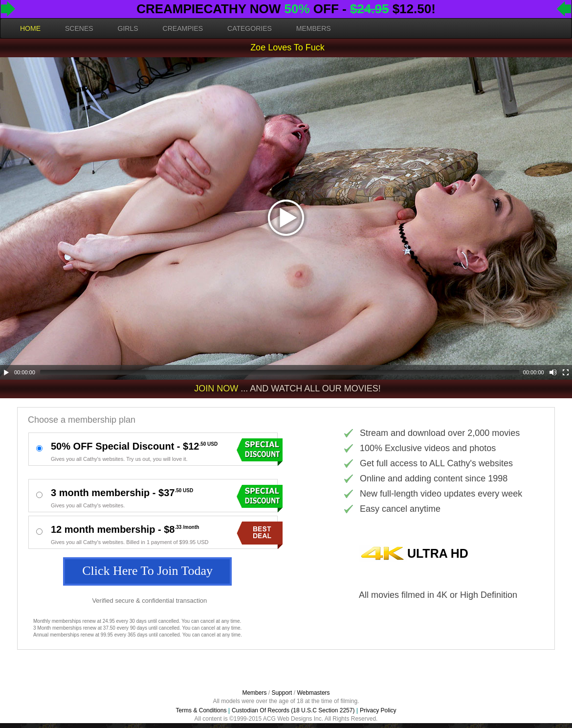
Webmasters (313, 693)
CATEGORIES (250, 28)
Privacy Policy (378, 710)
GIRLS (128, 28)
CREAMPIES (183, 28)
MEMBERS (314, 28)
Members (254, 693)
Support (282, 693)
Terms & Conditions (201, 710)
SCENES (79, 28)
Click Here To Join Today (147, 571)
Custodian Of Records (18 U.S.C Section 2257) (293, 710)
